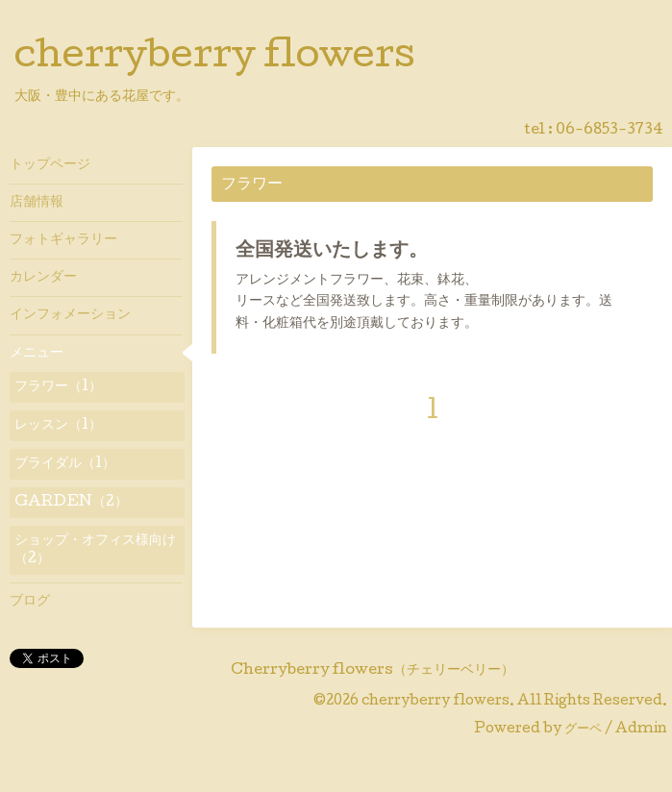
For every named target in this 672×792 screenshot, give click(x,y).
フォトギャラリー (63, 240)
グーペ (583, 730)
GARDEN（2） (71, 503)
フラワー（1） (58, 387)
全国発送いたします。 (332, 252)
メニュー (37, 354)
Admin (641, 730)
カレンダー (43, 278)
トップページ (50, 165)
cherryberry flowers (215, 59)
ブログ (30, 602)
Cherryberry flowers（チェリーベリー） (373, 671)
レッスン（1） (58, 426)
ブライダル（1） (65, 464)
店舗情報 (37, 203)
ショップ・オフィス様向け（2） (95, 550)
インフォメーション (70, 315)
